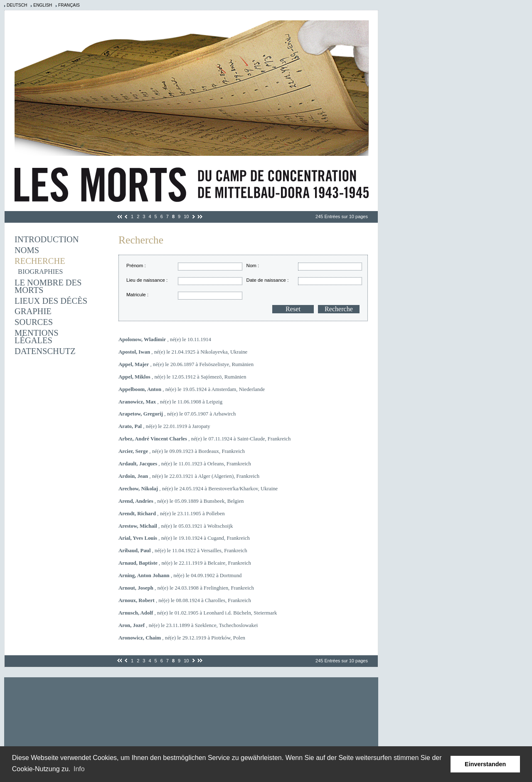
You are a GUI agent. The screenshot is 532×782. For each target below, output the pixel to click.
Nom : (253, 266)
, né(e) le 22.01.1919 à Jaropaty (164, 426)
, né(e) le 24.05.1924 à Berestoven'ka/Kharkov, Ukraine (198, 489)
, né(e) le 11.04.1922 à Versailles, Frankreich (183, 551)
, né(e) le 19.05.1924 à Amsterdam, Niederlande (192, 389)
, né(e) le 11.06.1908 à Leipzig (170, 402)
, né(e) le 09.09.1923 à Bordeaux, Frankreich (182, 451)
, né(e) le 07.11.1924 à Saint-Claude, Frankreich (204, 439)
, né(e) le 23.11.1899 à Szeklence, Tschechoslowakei (188, 625)
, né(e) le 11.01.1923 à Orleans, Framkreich (185, 464)
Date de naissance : (268, 280)
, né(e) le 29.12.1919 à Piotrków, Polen (182, 638)
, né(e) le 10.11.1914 (165, 339)
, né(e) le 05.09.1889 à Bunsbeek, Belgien (181, 501)
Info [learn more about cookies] (79, 769)
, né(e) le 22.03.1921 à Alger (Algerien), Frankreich (189, 476)
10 (186, 216)
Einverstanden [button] (485, 764)
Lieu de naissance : (147, 280)
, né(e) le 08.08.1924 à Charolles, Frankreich (185, 600)
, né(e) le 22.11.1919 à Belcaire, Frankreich (185, 563)
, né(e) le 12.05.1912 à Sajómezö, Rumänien (182, 377)
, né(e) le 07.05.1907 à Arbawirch (177, 414)
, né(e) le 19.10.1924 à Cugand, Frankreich (184, 538)
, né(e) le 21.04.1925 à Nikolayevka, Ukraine (183, 352)
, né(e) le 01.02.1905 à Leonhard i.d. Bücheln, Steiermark (198, 613)
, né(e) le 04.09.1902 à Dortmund (180, 575)
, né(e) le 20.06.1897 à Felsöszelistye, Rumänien (186, 364)
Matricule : (137, 295)
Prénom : (136, 266)
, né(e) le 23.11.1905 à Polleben (172, 514)
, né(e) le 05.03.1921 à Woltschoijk (176, 526)
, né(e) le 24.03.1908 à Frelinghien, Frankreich (186, 588)
